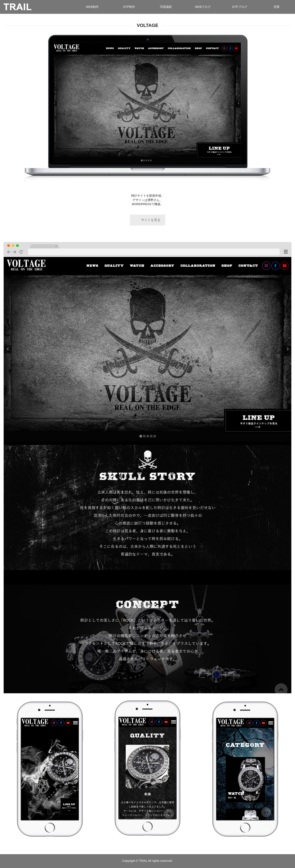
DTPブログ (240, 7)
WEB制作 (92, 7)
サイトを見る (151, 221)
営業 (277, 7)
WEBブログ (203, 7)
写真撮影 (166, 7)
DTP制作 (129, 7)
